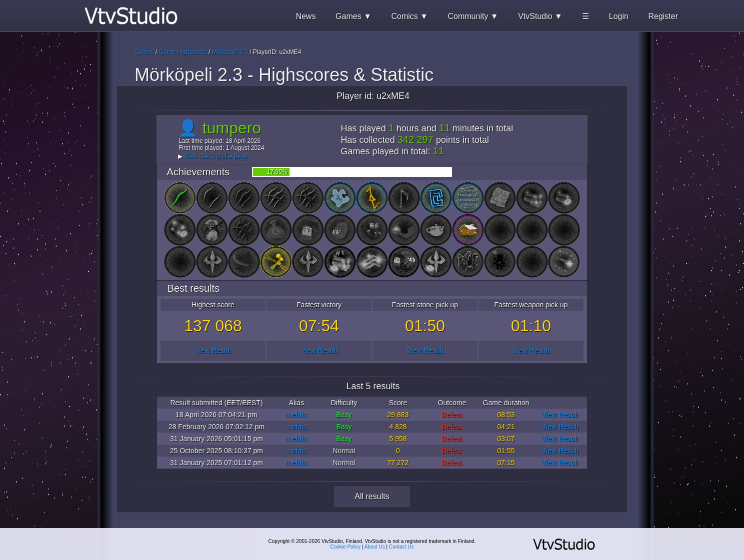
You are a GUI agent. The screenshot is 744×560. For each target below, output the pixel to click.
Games (144, 52)
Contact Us (401, 547)
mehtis (296, 415)
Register (663, 16)
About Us (375, 547)
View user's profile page (216, 156)
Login (619, 16)
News (306, 16)
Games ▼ (353, 16)
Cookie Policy (346, 547)
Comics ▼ (409, 16)
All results (372, 496)
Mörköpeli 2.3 (230, 52)
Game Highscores (183, 52)
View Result (213, 351)
